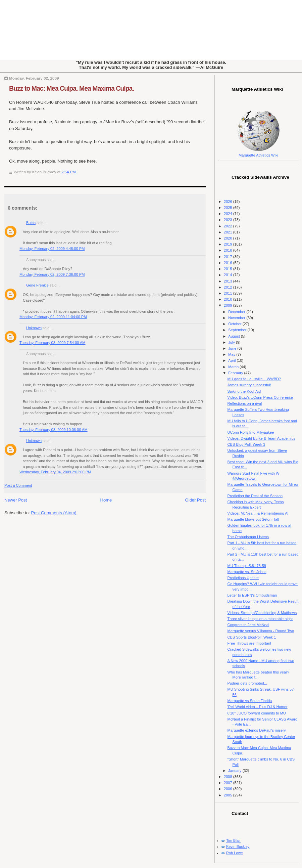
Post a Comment (18, 485)
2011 (229, 293)
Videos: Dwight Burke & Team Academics (261, 438)
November (237, 318)
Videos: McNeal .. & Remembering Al (258, 513)
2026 (229, 202)
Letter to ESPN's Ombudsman (252, 595)
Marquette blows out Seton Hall (253, 519)
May (232, 354)
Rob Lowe (235, 853)
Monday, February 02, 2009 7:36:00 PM (52, 274)
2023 (229, 220)
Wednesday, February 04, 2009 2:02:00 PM (55, 472)
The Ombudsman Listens (248, 537)
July (232, 342)
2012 (229, 287)
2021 (229, 232)
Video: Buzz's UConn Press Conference (260, 397)
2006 (229, 789)
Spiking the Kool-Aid (244, 391)
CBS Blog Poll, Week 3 (246, 444)
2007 (229, 783)
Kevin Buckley (238, 847)
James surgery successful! (249, 385)
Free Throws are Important (249, 643)
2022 (229, 226)
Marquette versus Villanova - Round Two (261, 631)
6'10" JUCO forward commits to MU (257, 713)
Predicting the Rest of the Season (255, 496)
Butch (31, 223)
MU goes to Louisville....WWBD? (254, 379)
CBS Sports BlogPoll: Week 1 (252, 637)
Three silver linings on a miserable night (260, 619)
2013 (229, 281)
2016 (229, 263)
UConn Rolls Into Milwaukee (251, 432)
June (233, 348)
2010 (229, 299)
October (235, 324)
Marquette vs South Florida (250, 701)
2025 (229, 208)
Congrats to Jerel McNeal (248, 625)
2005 (229, 795)
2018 (229, 250)
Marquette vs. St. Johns (247, 572)
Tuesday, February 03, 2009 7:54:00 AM (53, 343)
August (234, 336)
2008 (229, 777)
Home (106, 500)
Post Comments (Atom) (54, 513)
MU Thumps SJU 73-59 (247, 566)
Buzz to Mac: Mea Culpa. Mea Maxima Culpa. (71, 88)
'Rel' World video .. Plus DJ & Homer (258, 707)
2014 (229, 275)
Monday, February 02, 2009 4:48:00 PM (52, 249)
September (238, 330)
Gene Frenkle (37, 285)
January (235, 771)
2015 (229, 269)
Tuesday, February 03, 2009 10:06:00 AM (54, 430)
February (236, 373)
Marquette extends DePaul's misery (257, 730)
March (234, 367)
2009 (229, 305)
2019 (229, 244)
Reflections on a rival (245, 403)
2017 (229, 257)
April (232, 360)
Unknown (34, 328)
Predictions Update (243, 578)
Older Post (195, 500)
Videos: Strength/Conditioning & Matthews (262, 613)
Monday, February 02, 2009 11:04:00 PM (53, 317)
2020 (229, 238)
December (237, 312)
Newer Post (16, 500)
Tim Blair (233, 840)
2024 (229, 214)
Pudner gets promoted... (247, 683)
